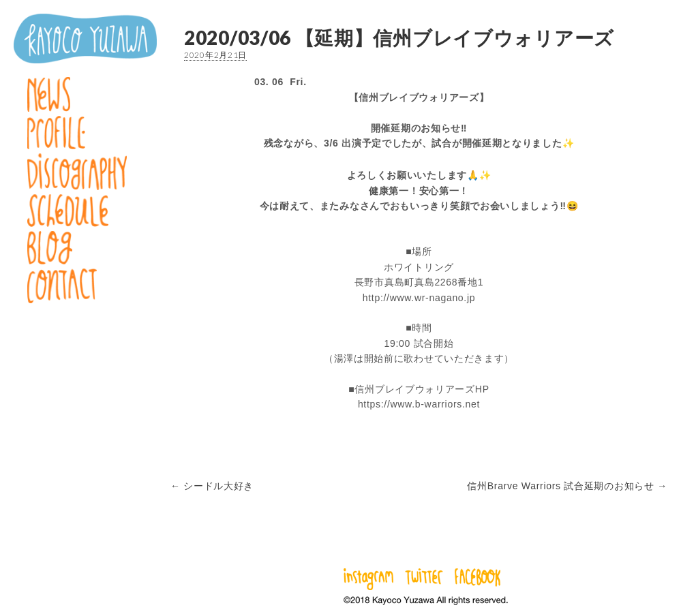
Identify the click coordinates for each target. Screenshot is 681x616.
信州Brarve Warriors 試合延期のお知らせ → (567, 486)
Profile (85, 133)
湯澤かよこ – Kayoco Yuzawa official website (85, 38)
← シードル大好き (212, 486)
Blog (85, 248)
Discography (85, 172)
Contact (85, 286)
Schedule (85, 211)
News (85, 94)
